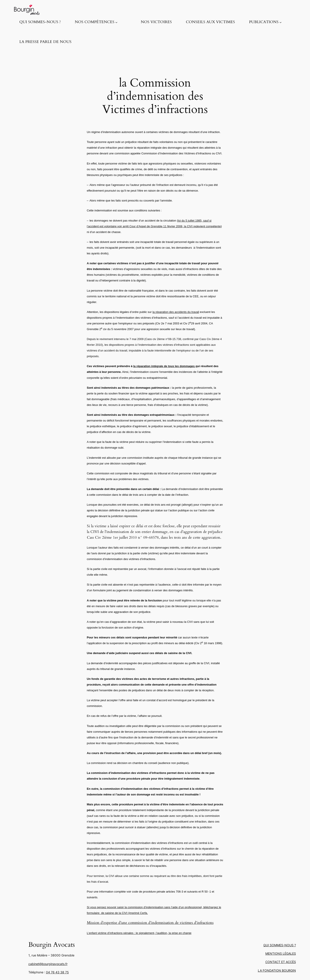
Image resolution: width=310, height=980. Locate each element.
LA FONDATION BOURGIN (277, 970)
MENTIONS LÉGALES (281, 953)
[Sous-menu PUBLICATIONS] (281, 22)
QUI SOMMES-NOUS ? (280, 945)
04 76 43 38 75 (57, 972)
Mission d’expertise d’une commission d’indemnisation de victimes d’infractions (150, 923)
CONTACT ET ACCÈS (281, 962)
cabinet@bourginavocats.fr (48, 964)
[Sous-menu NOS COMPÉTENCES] (116, 22)
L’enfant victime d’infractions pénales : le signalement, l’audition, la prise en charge (139, 933)
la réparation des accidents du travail (176, 312)
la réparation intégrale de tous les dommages (164, 366)
